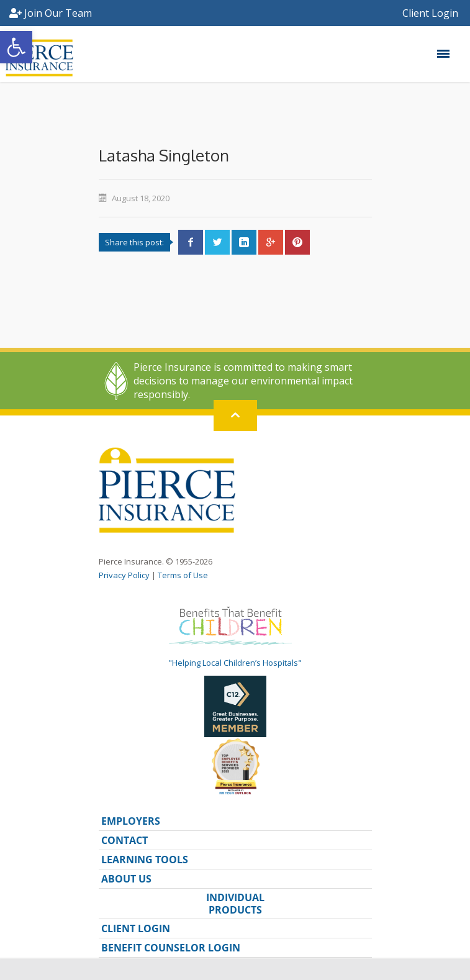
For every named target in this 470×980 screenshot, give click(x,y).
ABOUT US (126, 879)
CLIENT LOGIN (136, 928)
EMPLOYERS (131, 821)
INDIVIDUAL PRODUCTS (235, 904)
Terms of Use (183, 575)
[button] (16, 47)
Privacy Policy (124, 575)
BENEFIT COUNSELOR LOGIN (171, 948)
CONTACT (124, 840)
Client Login (432, 13)
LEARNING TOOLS (145, 860)
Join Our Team (51, 13)
